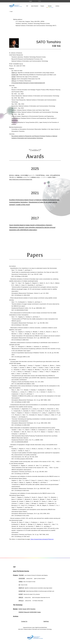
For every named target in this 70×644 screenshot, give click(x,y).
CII (12, 71)
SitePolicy (46, 621)
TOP (27, 6)
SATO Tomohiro (31, 609)
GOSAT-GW (15, 75)
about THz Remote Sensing (21, 571)
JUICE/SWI (26, 579)
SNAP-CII (14, 73)
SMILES (14, 79)
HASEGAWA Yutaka (35, 612)
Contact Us (24, 621)
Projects (42, 6)
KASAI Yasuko (22, 609)
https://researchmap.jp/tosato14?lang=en (42, 539)
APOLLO (14, 81)
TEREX (21, 582)
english (31, 1)
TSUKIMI (21, 575)
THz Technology (18, 605)
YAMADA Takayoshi (24, 612)
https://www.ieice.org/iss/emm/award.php (21, 180)
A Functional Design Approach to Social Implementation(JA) (28, 83)
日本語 (40, 1)
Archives (57, 6)
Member (50, 6)
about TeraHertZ (35, 6)
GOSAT (14, 77)
